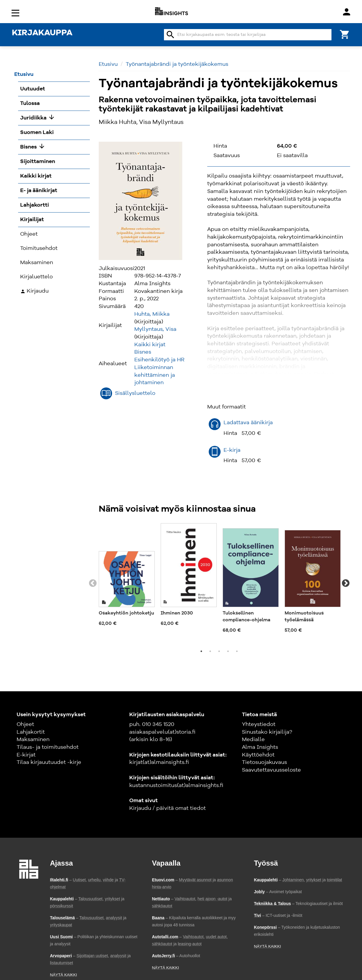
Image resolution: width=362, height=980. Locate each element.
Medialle (253, 740)
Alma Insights (260, 747)
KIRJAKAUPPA (42, 33)
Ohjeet (25, 724)
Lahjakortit (31, 732)
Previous (93, 583)
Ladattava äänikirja (248, 423)
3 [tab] (219, 651)
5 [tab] (237, 651)
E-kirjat (26, 755)
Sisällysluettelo (135, 393)
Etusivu (108, 64)
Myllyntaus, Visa (155, 329)
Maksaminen (33, 740)
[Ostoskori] (345, 34)
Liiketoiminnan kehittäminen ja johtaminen (155, 375)
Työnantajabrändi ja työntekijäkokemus (177, 64)
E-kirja (232, 450)
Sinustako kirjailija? (267, 732)
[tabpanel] (127, 577)
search (170, 35)
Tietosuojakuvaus (264, 762)
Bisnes (143, 352)
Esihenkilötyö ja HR (159, 360)
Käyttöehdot (258, 755)
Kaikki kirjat (150, 345)
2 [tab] (210, 651)
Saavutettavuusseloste (271, 770)
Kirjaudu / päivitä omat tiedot (168, 808)
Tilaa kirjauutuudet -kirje (49, 762)
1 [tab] (201, 651)
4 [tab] (228, 651)
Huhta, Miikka (152, 314)
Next (346, 583)
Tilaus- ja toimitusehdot (48, 747)
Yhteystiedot (259, 724)
